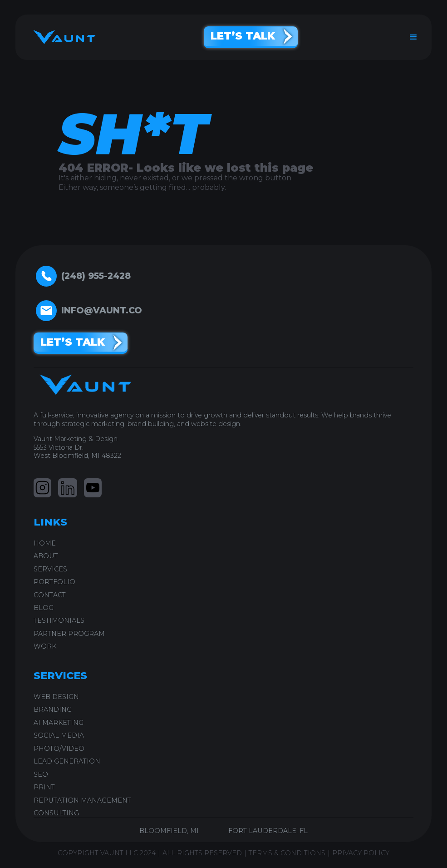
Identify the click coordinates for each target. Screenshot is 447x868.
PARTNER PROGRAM (69, 634)
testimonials (59, 620)
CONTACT (50, 595)
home (45, 543)
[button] (413, 37)
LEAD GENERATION (67, 761)
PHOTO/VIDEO (59, 749)
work (45, 646)
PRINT (44, 787)
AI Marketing (59, 723)
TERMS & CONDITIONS (287, 853)
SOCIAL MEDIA (59, 735)
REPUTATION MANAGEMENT (82, 800)
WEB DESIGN (56, 697)
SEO (41, 774)
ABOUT (46, 556)
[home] (61, 37)
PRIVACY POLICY (361, 853)
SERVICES (50, 569)
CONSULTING (56, 813)
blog (44, 608)
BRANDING (53, 709)
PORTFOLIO (54, 582)
